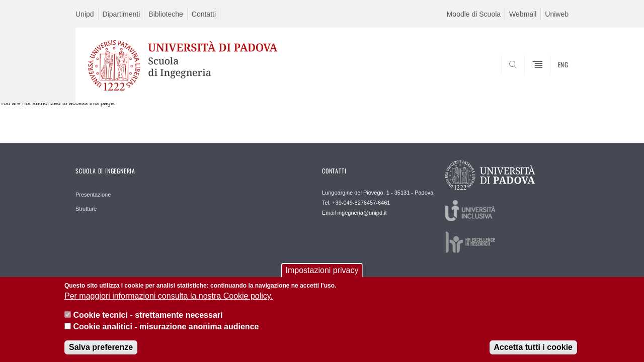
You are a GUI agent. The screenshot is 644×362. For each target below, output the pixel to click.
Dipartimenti (122, 14)
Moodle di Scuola (474, 14)
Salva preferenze (101, 353)
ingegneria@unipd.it (362, 213)
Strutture (86, 209)
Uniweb (557, 14)
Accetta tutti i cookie (533, 353)
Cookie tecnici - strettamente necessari (148, 321)
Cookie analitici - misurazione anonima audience (166, 332)
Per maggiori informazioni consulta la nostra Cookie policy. (169, 301)
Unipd (85, 14)
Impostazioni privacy (322, 275)
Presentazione (93, 195)
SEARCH (551, 79)
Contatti (204, 14)
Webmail (523, 14)
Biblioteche (166, 14)
